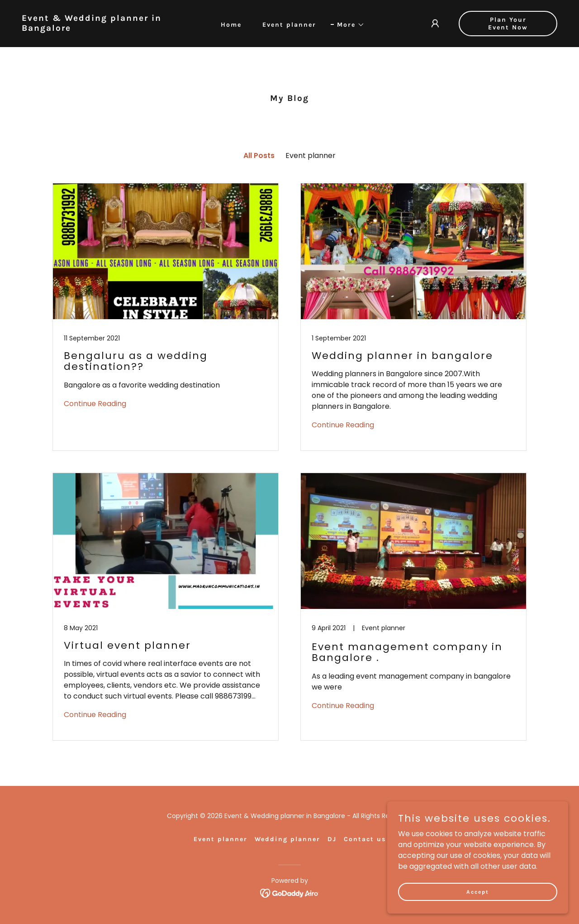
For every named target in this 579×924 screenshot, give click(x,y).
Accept (478, 891)
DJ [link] (332, 839)
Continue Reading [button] (95, 404)
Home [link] (231, 25)
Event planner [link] (289, 25)
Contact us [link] (365, 839)
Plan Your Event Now (508, 24)
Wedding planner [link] (287, 839)
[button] (348, 25)
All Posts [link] (259, 156)
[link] (93, 28)
